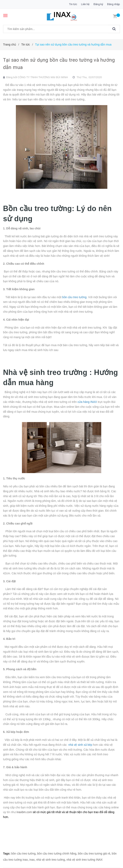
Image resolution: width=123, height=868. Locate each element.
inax (32, 860)
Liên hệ (85, 4)
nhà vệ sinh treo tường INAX (85, 860)
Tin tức (73, 4)
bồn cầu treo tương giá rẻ (94, 854)
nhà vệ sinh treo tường (51, 860)
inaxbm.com (24, 812)
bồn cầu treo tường (23, 854)
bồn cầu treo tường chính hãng (57, 854)
